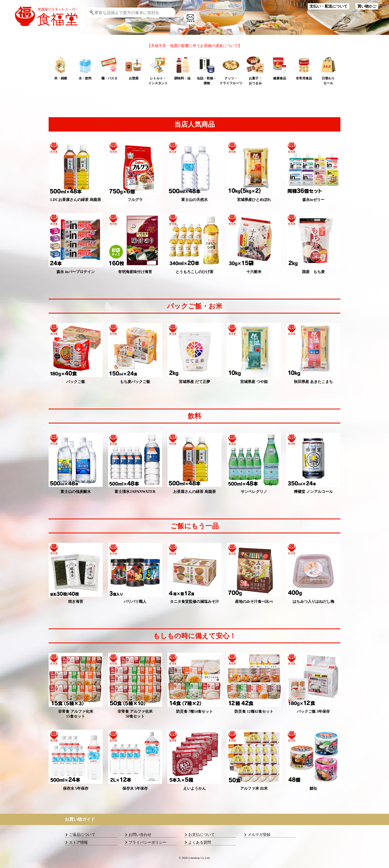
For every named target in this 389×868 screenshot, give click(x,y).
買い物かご (367, 6)
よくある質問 (200, 842)
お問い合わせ (140, 835)
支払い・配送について (328, 6)
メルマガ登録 (259, 835)
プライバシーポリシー (147, 842)
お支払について (202, 835)
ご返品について (82, 835)
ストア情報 (78, 842)
